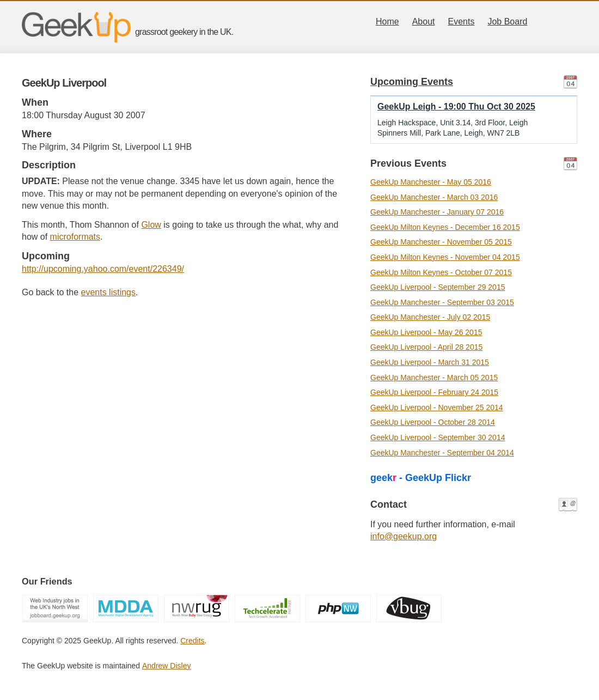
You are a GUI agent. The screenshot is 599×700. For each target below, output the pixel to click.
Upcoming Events (412, 82)
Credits (192, 641)
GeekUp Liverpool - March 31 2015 (430, 362)
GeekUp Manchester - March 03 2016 (434, 197)
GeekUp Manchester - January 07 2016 (437, 212)
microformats (75, 237)
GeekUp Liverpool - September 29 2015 (438, 287)
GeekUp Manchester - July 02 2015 (430, 317)
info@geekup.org (404, 536)
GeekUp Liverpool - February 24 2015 (434, 392)
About (424, 22)
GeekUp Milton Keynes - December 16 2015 (445, 227)
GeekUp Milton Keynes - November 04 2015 (445, 257)
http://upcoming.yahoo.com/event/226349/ (103, 269)
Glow (151, 225)
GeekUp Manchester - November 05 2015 (441, 242)
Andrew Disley (166, 666)
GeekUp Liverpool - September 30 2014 (438, 437)
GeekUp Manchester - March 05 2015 (434, 378)
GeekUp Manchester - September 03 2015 (442, 302)
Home (387, 22)
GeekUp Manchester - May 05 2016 (431, 182)
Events (462, 22)
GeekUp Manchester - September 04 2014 (442, 453)
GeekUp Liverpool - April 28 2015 (426, 347)
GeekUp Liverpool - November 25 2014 (437, 407)
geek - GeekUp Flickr (421, 478)
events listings (109, 292)
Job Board (507, 22)
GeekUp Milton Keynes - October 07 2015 (441, 272)
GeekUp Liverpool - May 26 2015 (426, 332)
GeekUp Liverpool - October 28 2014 (433, 422)
